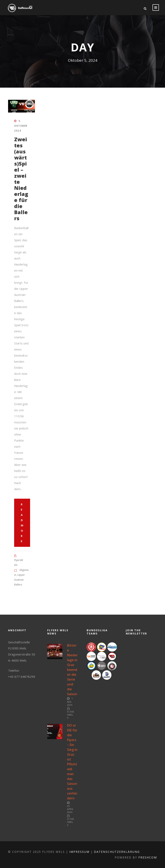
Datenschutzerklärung (117, 852)
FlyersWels (71, 715)
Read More (22, 523)
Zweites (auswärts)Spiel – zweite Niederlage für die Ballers (21, 179)
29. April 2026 (70, 809)
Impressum (79, 852)
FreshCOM (148, 857)
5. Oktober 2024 (21, 126)
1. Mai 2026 (70, 702)
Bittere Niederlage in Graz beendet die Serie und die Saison (72, 670)
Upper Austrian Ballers (19, 580)
